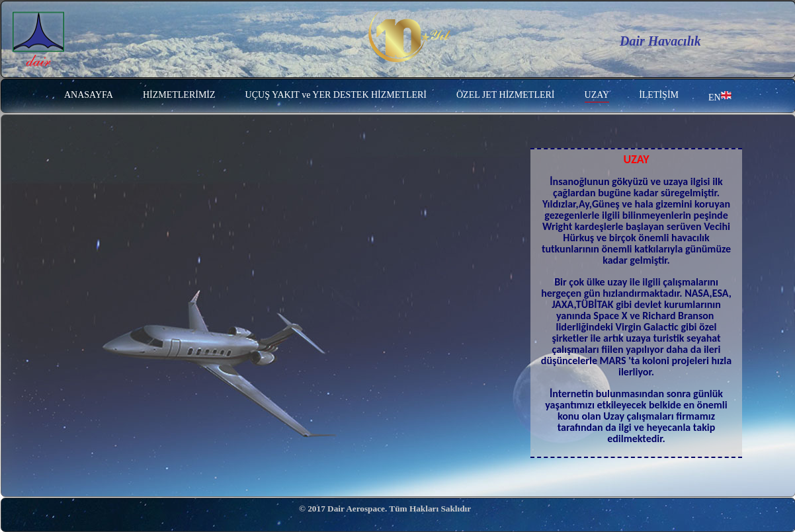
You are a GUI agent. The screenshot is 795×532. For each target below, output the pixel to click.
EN (720, 96)
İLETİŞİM (659, 95)
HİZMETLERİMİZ (179, 95)
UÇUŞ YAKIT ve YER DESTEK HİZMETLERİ (336, 95)
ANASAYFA (89, 95)
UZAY (597, 95)
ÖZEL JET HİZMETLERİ (506, 95)
